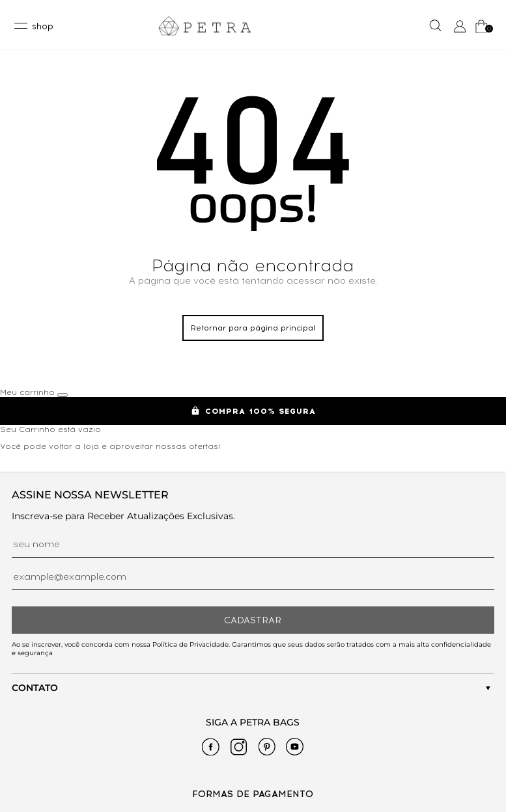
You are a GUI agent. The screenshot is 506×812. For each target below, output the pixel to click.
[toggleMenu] (33, 26)
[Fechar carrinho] (63, 395)
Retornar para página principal (253, 328)
